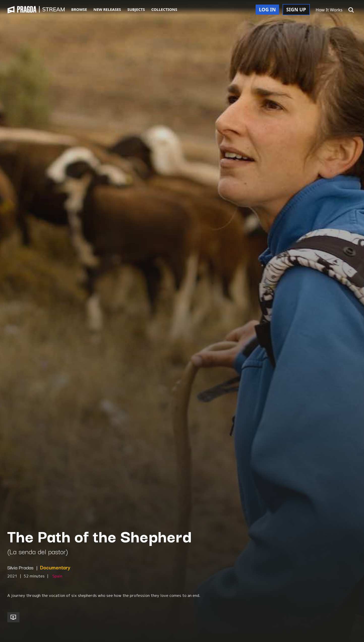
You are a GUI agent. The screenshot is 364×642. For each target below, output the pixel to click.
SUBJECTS (136, 9)
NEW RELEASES (107, 9)
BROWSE (79, 9)
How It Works (329, 10)
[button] (351, 10)
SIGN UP (296, 10)
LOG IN (267, 10)
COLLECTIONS (164, 9)
